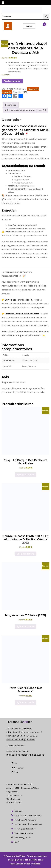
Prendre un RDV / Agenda (24, 820)
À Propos (17, 811)
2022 (25, 92)
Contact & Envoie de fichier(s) (27, 815)
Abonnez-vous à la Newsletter (26, 824)
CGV (14, 763)
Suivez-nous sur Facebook (18, 300)
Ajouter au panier (12, 81)
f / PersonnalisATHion (16, 745)
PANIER (29, 26)
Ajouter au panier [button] (26, 475)
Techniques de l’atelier (23, 829)
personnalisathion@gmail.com (21, 740)
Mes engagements (21, 838)
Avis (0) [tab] (42, 110)
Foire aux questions (22, 833)
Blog (15, 842)
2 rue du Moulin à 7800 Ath (19, 728)
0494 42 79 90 (13, 736)
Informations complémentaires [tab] (20, 110)
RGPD (15, 772)
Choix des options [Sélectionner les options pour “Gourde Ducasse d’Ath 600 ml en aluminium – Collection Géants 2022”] (26, 554)
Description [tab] (11, 105)
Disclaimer (17, 768)
